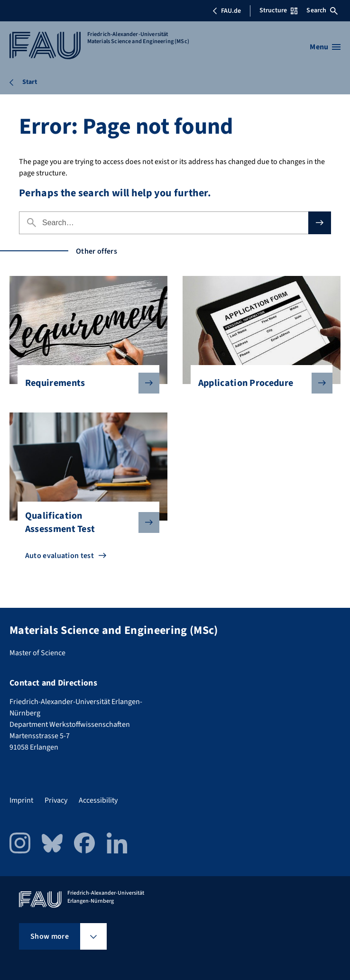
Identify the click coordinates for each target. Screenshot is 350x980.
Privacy (56, 800)
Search (322, 10)
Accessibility (98, 800)
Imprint (21, 800)
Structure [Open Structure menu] (278, 10)
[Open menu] (325, 47)
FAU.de (227, 11)
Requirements (85, 383)
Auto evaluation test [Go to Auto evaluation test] (60, 556)
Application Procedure (258, 383)
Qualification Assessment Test (85, 522)
